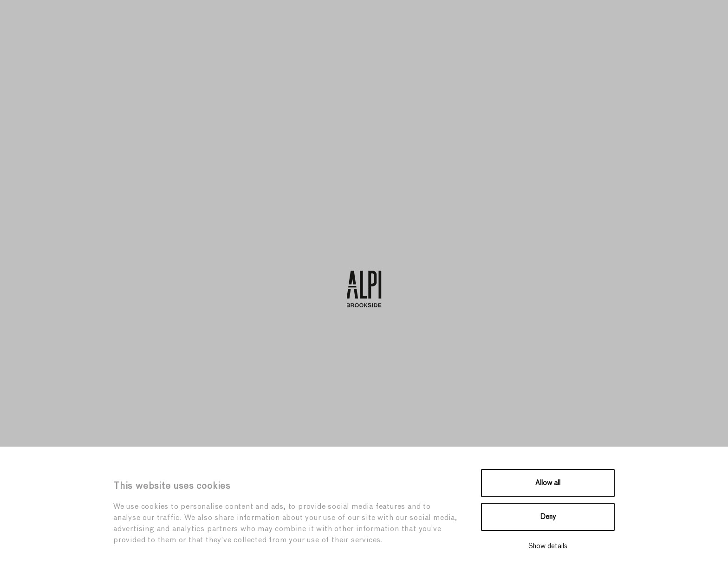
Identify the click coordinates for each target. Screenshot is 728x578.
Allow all (548, 483)
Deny (548, 517)
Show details (548, 546)
